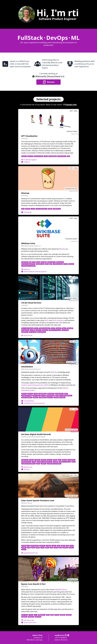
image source (74, 134)
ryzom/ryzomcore (29, 622)
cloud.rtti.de (27, 335)
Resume (48, 82)
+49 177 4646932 (61, 638)
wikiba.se (26, 269)
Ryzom (65, 590)
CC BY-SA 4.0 (63, 640)
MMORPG (58, 590)
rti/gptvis (26, 162)
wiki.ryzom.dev (28, 620)
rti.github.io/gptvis (29, 160)
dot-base (26, 469)
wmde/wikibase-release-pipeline (34, 272)
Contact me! (70, 104)
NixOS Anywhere (58, 320)
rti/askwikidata (28, 401)
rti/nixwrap (26, 212)
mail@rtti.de (59, 635)
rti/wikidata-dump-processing (33, 403)
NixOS (47, 320)
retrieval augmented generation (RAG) (35, 385)
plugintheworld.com (30, 553)
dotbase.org (27, 467)
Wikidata (62, 249)
